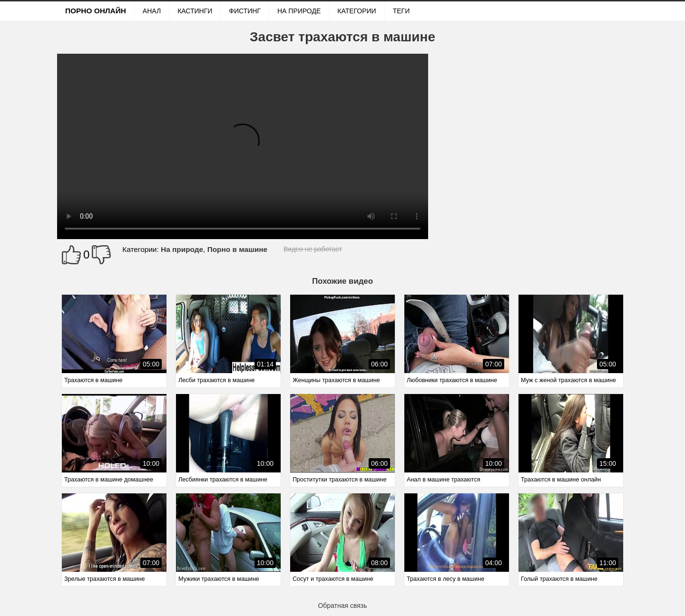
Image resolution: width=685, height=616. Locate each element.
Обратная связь (342, 606)
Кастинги (195, 11)
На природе (299, 11)
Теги (401, 11)
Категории (357, 11)
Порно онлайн (96, 11)
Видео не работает (313, 249)
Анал (152, 11)
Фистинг (245, 11)
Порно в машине (237, 249)
